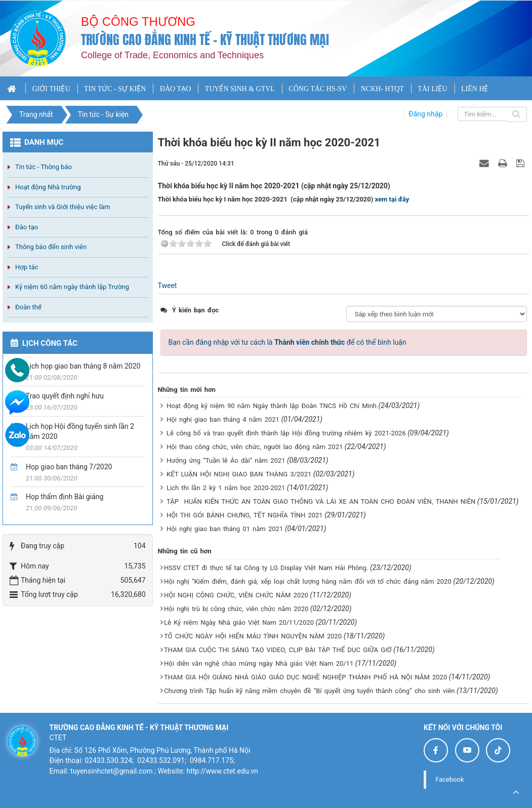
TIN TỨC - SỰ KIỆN (115, 89)
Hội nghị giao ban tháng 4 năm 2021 (223, 419)
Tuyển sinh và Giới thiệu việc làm (63, 207)
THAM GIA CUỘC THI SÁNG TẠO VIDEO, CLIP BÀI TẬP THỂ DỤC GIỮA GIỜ (278, 650)
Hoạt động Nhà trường (48, 187)
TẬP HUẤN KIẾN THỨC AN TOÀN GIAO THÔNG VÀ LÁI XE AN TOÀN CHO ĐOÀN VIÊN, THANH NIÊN (321, 501)
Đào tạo (27, 227)
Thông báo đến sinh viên (51, 247)
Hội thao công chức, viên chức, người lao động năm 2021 (255, 447)
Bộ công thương (138, 22)
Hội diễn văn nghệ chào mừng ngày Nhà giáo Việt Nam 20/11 (259, 663)
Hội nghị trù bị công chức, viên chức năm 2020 (236, 609)
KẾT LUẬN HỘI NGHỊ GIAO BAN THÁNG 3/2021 (239, 474)
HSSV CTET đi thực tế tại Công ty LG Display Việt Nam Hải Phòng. (266, 568)
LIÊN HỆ (475, 89)
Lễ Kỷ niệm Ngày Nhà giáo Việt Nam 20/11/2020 (239, 622)
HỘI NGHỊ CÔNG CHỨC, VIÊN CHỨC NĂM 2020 (236, 595)
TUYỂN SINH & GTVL (240, 89)
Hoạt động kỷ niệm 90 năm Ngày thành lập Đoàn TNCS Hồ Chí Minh (272, 406)
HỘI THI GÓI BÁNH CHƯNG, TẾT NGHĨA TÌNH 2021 (245, 515)
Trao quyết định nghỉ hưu (65, 396)
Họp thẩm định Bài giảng (65, 497)
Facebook (449, 779)
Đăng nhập (425, 114)
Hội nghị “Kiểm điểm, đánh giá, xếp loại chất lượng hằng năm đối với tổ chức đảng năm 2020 (308, 581)
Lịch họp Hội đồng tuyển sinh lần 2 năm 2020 (80, 431)
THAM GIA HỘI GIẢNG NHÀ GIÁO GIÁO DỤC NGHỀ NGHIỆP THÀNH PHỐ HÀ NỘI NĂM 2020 (305, 677)
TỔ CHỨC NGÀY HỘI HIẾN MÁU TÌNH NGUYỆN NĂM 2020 (253, 636)
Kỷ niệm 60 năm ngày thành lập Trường (72, 287)
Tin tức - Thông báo (44, 167)
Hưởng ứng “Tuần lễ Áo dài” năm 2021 (226, 460)
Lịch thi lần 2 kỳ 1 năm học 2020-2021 (226, 488)
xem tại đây (392, 199)
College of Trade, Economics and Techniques (172, 55)
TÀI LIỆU (432, 89)
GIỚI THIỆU (51, 89)
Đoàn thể (28, 307)
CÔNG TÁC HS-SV (318, 89)
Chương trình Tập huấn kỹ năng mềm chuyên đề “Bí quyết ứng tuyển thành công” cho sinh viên (310, 691)
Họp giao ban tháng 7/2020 (69, 467)
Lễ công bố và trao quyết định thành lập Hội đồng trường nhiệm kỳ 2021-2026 (286, 433)
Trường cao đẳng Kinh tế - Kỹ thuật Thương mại (205, 40)
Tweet (168, 286)
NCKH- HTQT (382, 89)
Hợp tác (27, 267)
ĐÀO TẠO (175, 89)
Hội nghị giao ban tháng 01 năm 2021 (225, 529)
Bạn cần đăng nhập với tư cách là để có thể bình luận (288, 342)
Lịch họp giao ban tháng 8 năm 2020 (83, 366)
